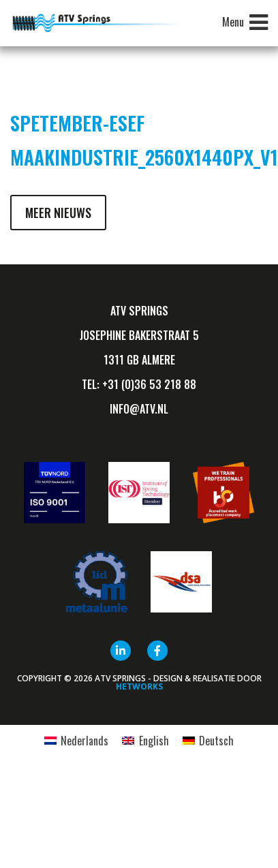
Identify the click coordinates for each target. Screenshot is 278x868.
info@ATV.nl (139, 409)
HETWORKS (139, 686)
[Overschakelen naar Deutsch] (208, 740)
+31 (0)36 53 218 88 (149, 384)
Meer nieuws (58, 213)
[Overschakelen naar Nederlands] (76, 740)
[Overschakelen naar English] (145, 740)
